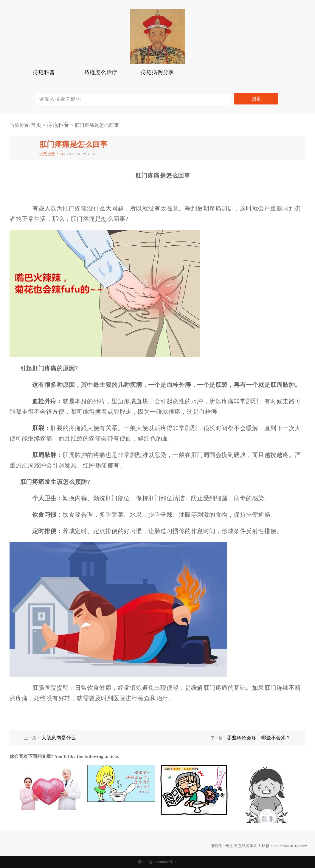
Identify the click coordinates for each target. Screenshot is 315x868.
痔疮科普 (44, 74)
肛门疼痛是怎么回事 (74, 144)
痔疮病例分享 (157, 74)
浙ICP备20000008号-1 (157, 862)
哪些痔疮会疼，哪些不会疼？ (259, 738)
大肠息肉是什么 (59, 738)
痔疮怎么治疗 (101, 74)
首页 (36, 125)
